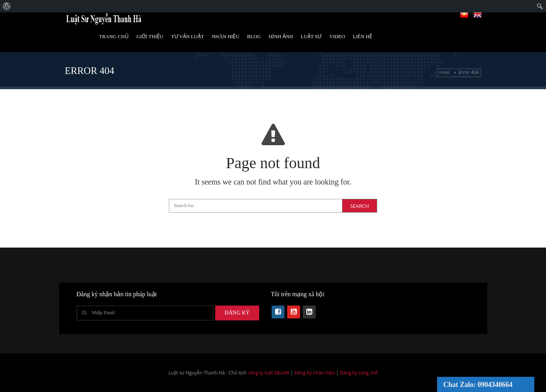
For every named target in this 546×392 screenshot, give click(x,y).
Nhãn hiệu (226, 36)
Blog (254, 36)
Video (337, 36)
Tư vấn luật (188, 36)
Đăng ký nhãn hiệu (314, 373)
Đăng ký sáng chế (359, 373)
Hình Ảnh (281, 36)
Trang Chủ (114, 36)
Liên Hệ (363, 36)
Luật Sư (311, 36)
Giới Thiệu (150, 36)
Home (444, 73)
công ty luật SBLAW (268, 373)
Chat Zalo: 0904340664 (478, 385)
